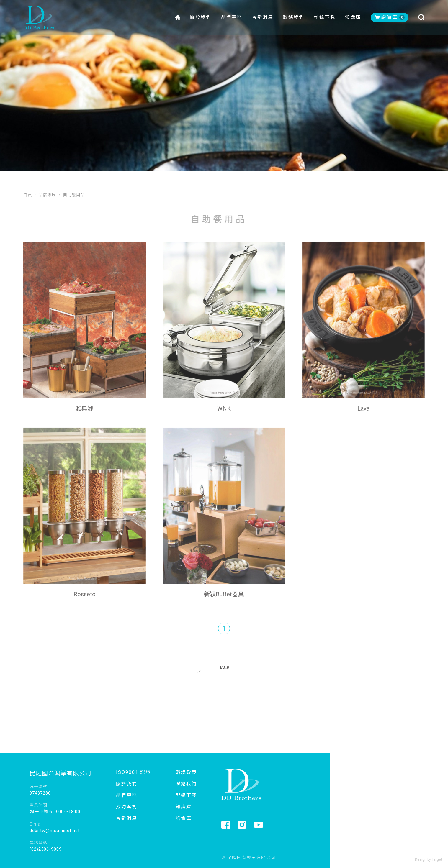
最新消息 (263, 18)
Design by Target (429, 859)
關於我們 (201, 18)
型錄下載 (325, 18)
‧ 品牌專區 (45, 195)
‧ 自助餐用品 (71, 195)
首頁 (28, 195)
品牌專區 (232, 18)
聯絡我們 (294, 18)
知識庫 (353, 18)
